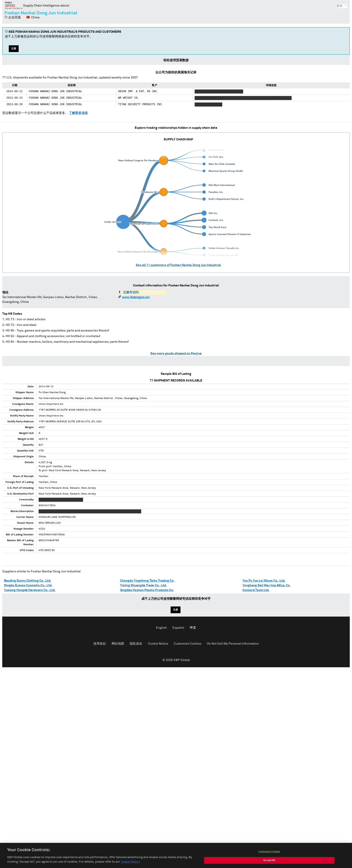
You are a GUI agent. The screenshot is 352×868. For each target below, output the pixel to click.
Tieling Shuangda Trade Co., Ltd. (143, 585)
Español (178, 628)
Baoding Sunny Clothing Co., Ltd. (28, 581)
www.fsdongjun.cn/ (136, 297)
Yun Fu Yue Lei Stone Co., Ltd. (264, 581)
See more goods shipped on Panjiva (176, 353)
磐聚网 (14, 5)
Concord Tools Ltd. (256, 590)
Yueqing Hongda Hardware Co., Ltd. (30, 590)
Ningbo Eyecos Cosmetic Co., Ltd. (28, 585)
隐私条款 (136, 644)
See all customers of (178, 265)
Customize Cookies (188, 644)
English (161, 628)
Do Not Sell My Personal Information (233, 644)
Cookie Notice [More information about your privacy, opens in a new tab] (130, 866)
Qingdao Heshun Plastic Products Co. (147, 590)
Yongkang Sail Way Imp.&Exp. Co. (266, 585)
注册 (14, 49)
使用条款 (100, 644)
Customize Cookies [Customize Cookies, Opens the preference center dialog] (269, 856)
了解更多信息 (78, 113)
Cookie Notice (158, 644)
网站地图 (118, 644)
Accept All (269, 865)
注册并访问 (131, 292)
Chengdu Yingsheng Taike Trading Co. (147, 581)
